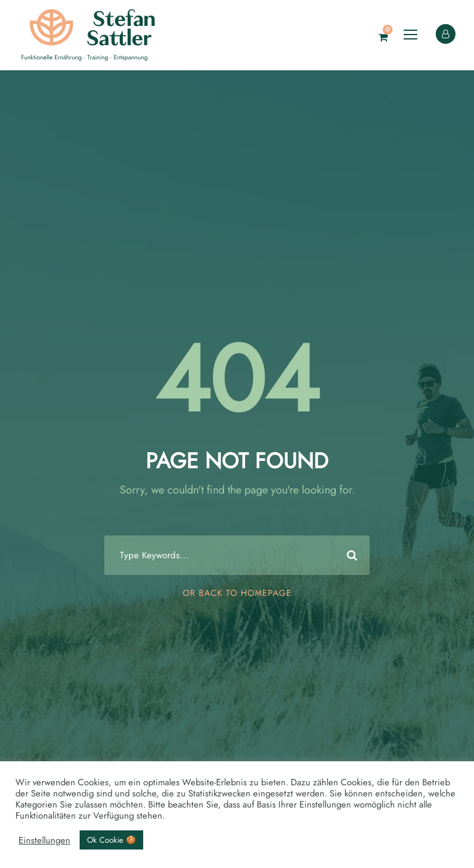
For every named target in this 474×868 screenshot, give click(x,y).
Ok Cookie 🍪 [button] (111, 840)
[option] (443, 856)
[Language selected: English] (443, 855)
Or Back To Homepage (237, 593)
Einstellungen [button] (44, 840)
